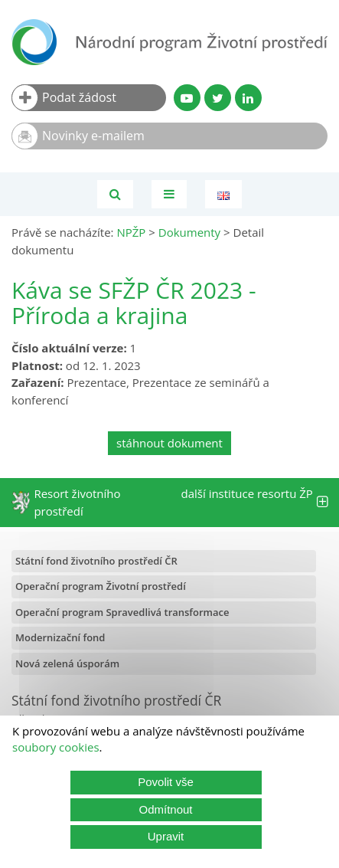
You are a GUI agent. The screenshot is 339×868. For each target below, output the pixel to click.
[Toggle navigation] (169, 194)
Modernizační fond (60, 637)
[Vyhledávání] (115, 194)
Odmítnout (165, 809)
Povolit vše (166, 782)
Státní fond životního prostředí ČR (96, 561)
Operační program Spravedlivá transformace (122, 612)
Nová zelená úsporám (67, 663)
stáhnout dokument (169, 443)
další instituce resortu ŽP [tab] (255, 502)
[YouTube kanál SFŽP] (187, 98)
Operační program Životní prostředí (101, 586)
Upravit (166, 836)
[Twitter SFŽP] (218, 98)
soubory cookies (56, 747)
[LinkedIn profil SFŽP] (248, 98)
